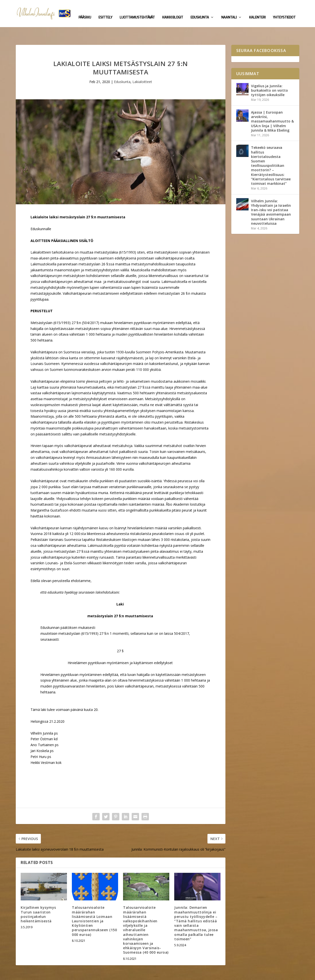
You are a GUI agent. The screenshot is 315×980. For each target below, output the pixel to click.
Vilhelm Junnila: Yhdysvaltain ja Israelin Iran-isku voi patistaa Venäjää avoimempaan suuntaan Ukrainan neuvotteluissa (271, 197)
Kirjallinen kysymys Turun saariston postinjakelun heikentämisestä (38, 899)
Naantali (229, 10)
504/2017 (181, 618)
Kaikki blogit (173, 10)
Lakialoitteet (142, 66)
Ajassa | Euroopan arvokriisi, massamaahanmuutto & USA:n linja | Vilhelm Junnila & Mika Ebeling (272, 106)
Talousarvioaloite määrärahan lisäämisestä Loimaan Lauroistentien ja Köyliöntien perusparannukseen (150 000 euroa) (94, 906)
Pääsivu (85, 10)
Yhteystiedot (284, 10)
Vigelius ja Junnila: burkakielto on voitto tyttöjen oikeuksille (269, 75)
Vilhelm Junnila (32, 974)
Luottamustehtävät (137, 10)
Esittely (105, 10)
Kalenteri (257, 10)
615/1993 (90, 618)
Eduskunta (200, 10)
